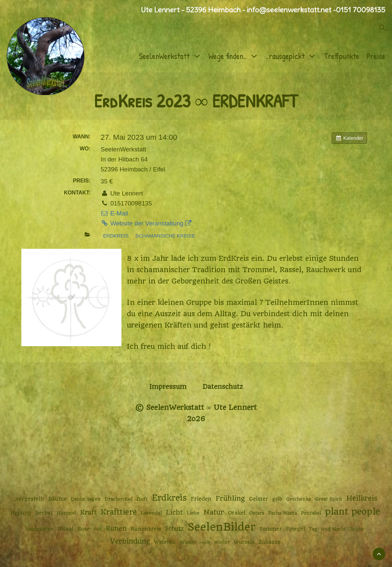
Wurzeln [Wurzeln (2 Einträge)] (244, 542)
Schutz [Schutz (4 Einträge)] (174, 529)
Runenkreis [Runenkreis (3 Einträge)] (146, 529)
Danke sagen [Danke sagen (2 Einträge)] (86, 499)
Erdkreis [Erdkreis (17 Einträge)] (169, 498)
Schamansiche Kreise (165, 236)
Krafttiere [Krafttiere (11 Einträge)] (119, 512)
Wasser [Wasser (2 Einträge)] (188, 542)
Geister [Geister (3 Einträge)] (259, 499)
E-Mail (114, 213)
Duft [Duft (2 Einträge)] (142, 499)
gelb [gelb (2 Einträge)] (277, 499)
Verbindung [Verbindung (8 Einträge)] (130, 541)
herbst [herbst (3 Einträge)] (44, 513)
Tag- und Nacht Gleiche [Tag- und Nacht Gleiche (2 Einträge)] (337, 529)
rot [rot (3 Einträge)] (98, 529)
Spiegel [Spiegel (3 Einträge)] (295, 529)
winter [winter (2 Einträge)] (222, 542)
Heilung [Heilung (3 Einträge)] (21, 513)
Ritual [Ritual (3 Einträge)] (66, 529)
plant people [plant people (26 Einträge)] (352, 512)
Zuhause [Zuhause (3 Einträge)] (270, 542)
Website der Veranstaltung (146, 223)
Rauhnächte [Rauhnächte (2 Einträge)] (40, 529)
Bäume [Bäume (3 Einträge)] (58, 499)
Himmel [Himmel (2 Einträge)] (66, 513)
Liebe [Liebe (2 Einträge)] (193, 513)
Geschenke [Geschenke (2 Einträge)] (299, 499)
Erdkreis (116, 236)
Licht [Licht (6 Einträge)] (174, 512)
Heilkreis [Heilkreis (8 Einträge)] (362, 498)
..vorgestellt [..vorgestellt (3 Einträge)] (29, 499)
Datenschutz (223, 387)
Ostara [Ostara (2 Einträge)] (257, 513)
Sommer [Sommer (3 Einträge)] (271, 529)
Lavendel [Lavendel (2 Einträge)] (151, 513)
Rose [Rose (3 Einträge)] (84, 529)
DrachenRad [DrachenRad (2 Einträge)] (119, 499)
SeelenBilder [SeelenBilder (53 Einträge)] (222, 527)
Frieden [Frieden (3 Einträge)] (201, 499)
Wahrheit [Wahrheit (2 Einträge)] (165, 542)
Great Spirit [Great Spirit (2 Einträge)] (329, 499)
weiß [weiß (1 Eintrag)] (206, 542)
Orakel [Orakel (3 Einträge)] (237, 513)
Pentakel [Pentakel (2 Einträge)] (311, 513)
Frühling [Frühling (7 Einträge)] (230, 498)
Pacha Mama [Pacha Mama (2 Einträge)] (283, 513)
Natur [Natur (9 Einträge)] (214, 512)
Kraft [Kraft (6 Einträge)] (88, 512)
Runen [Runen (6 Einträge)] (116, 528)
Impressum (168, 387)
